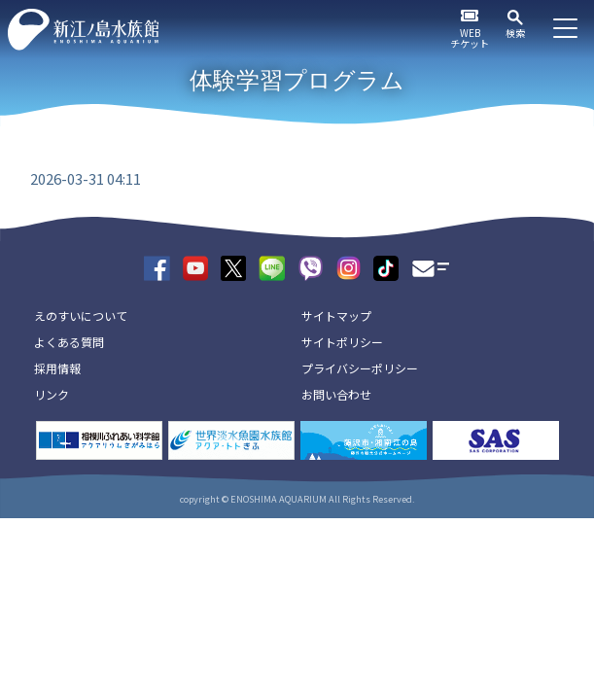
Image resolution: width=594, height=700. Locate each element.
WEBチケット (470, 38)
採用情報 (57, 368)
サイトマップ (336, 315)
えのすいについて (81, 315)
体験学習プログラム (297, 80)
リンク (52, 394)
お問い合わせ (336, 394)
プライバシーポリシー (360, 368)
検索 (515, 33)
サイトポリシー (342, 342)
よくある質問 (69, 342)
